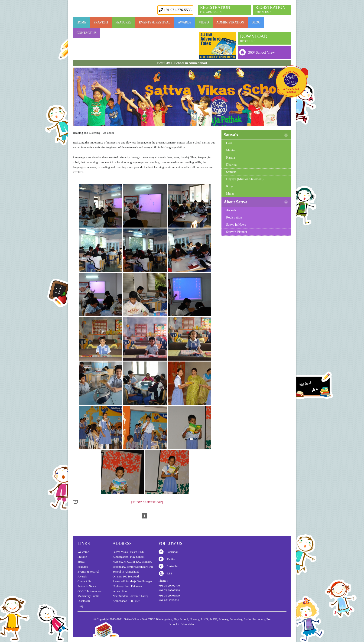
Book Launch (218, 45)
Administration (230, 22)
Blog (256, 22)
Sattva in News (236, 225)
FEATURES (123, 22)
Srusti (81, 562)
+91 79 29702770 (169, 585)
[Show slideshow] (147, 502)
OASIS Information (89, 591)
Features (83, 567)
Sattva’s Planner (237, 232)
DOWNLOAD (254, 38)
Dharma (231, 165)
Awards (231, 210)
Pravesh (101, 22)
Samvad (231, 172)
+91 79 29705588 (169, 590)
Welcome (83, 552)
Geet (229, 143)
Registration (234, 217)
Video (204, 22)
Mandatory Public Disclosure (88, 598)
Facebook (173, 552)
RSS (169, 573)
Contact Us (87, 33)
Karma (231, 158)
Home (81, 22)
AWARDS (185, 22)
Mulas (230, 194)
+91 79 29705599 (169, 595)
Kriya (230, 186)
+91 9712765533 (169, 600)
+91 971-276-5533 (175, 10)
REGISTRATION (270, 9)
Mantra (231, 150)
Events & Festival (155, 22)
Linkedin (172, 566)
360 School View (262, 52)
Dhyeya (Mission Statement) (245, 179)
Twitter (171, 559)
